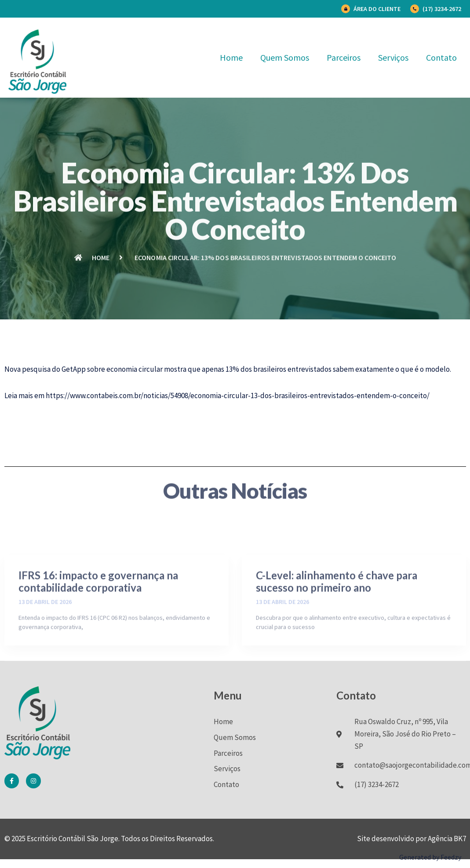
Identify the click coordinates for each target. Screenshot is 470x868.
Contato (441, 57)
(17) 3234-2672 (442, 9)
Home (231, 57)
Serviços (393, 57)
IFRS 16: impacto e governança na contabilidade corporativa (98, 608)
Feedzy (451, 857)
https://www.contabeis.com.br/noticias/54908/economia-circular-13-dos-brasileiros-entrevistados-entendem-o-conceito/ (238, 396)
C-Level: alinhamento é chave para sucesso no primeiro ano (337, 608)
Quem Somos (285, 57)
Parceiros (344, 57)
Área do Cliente (377, 9)
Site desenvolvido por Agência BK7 (412, 839)
